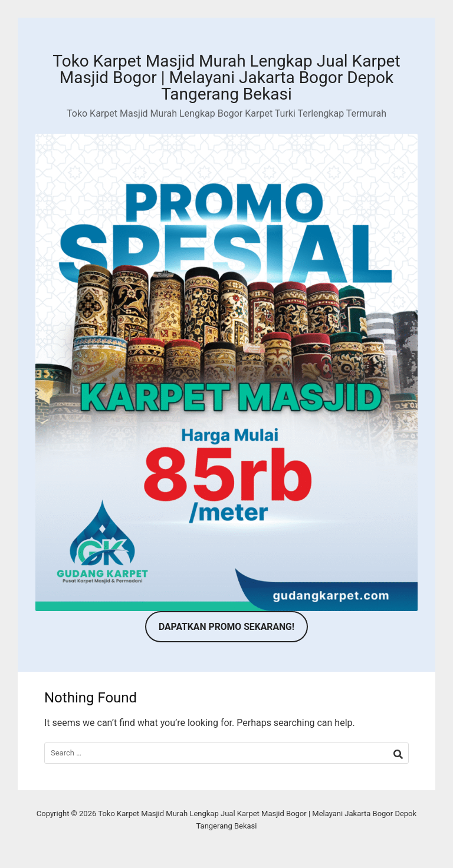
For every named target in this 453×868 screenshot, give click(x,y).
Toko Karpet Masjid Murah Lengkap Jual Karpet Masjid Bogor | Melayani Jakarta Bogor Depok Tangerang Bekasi (226, 77)
